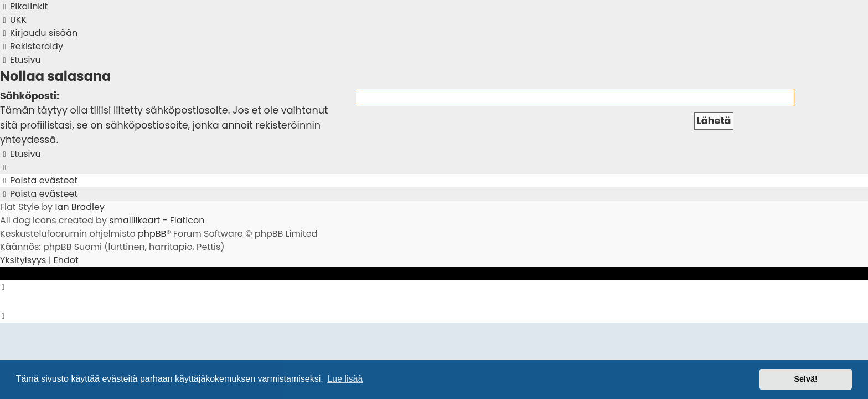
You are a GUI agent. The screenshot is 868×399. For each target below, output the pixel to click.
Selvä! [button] (805, 379)
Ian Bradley (80, 207)
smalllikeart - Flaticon (157, 220)
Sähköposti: (30, 96)
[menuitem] (13, 20)
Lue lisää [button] (345, 379)
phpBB (152, 234)
